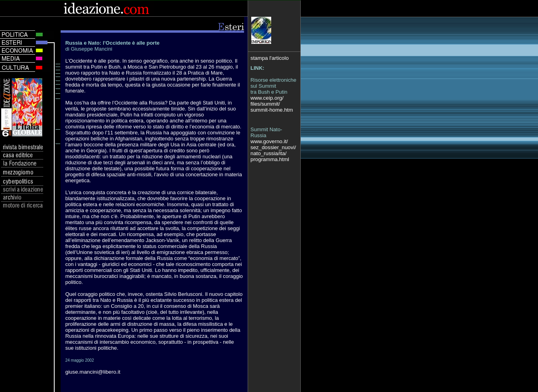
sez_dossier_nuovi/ (273, 147)
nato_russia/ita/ (268, 153)
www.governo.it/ (269, 141)
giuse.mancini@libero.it (93, 372)
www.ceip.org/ (267, 98)
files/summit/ (265, 104)
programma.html (270, 159)
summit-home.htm (272, 110)
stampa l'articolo (270, 58)
